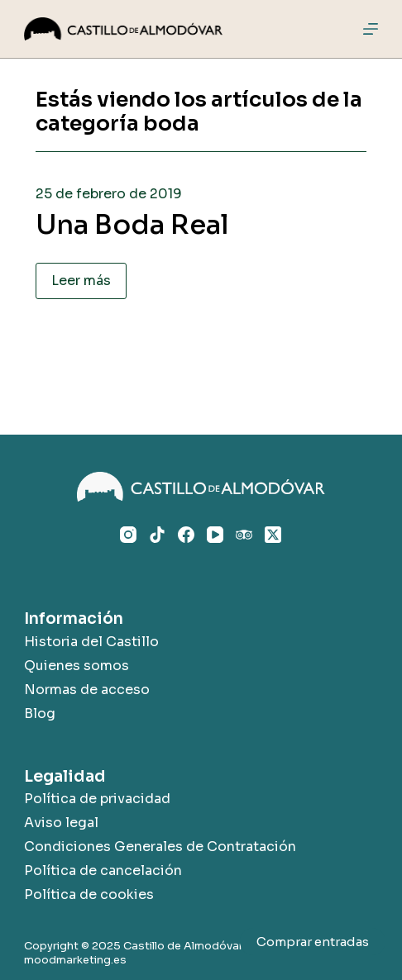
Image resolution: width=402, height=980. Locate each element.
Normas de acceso (87, 690)
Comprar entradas (313, 942)
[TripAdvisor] (244, 535)
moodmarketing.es (75, 960)
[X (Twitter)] (273, 535)
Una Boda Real (132, 225)
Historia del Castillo (91, 642)
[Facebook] (186, 535)
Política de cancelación (103, 871)
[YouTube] (215, 535)
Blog (40, 714)
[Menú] (371, 29)
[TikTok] (157, 535)
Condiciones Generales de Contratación (160, 847)
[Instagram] (128, 535)
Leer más (81, 281)
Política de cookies (89, 894)
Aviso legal (61, 823)
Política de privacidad (97, 799)
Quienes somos (77, 666)
